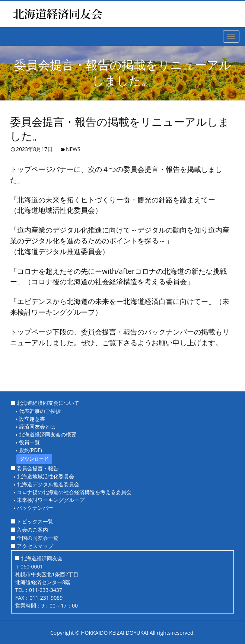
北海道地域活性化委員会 (45, 476)
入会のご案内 (32, 530)
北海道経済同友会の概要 (48, 434)
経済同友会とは (37, 427)
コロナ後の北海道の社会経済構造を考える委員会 (74, 492)
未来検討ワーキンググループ (51, 500)
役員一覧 (29, 442)
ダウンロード (34, 459)
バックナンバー (35, 508)
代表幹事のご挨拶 (40, 411)
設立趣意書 (32, 419)
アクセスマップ (35, 546)
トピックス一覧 (35, 521)
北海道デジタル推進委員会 (48, 484)
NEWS (73, 149)
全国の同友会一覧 (38, 538)
